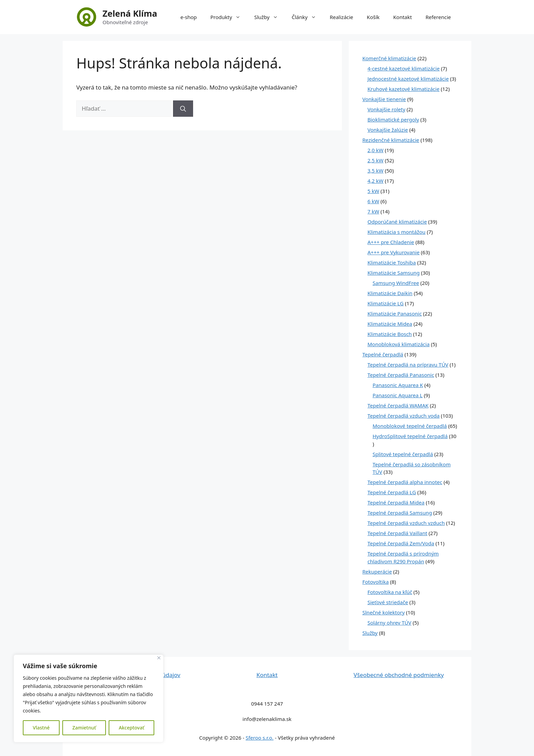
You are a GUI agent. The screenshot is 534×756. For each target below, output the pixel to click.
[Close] (159, 658)
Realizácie (341, 17)
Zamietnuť (84, 728)
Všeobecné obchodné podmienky (399, 675)
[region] (89, 698)
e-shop (189, 17)
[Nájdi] (183, 109)
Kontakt (403, 17)
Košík (373, 17)
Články (307, 17)
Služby (269, 17)
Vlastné (41, 728)
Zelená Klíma (130, 13)
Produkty (229, 17)
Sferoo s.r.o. (260, 738)
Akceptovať (132, 728)
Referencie (438, 17)
